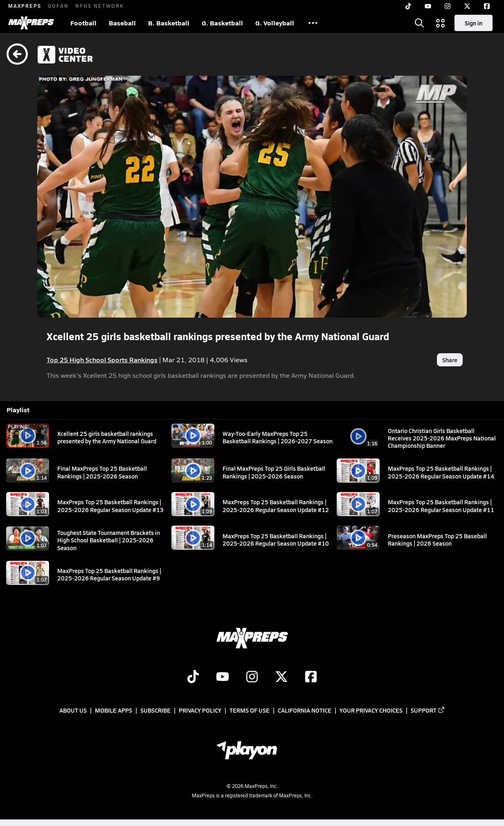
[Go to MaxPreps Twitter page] (281, 677)
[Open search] (419, 23)
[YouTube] (428, 6)
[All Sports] (313, 23)
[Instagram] (448, 6)
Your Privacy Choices (371, 710)
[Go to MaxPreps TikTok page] (193, 677)
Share (450, 360)
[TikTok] (408, 6)
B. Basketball (169, 23)
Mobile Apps (114, 710)
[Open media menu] (441, 23)
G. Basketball (222, 23)
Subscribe (155, 710)
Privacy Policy (200, 710)
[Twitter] (467, 6)
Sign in (474, 23)
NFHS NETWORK (100, 6)
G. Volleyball (275, 23)
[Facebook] (487, 6)
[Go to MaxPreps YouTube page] (223, 677)
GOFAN (58, 6)
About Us (73, 710)
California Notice (305, 710)
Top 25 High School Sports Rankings (102, 360)
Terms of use (250, 710)
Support (428, 710)
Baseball (122, 23)
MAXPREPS (25, 6)
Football (83, 23)
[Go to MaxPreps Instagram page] (252, 677)
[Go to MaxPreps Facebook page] (311, 677)
